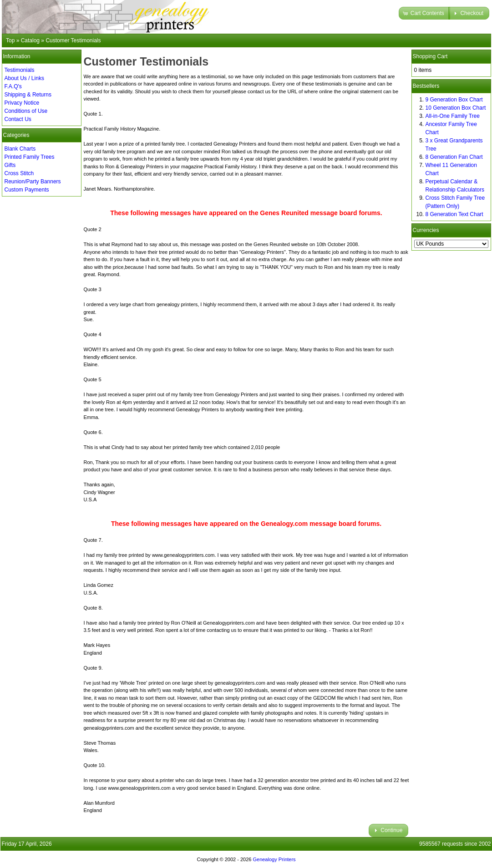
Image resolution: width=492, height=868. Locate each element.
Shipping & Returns (28, 95)
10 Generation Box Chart (456, 108)
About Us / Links (24, 78)
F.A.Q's (13, 86)
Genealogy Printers (274, 859)
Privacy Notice (22, 103)
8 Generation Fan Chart (454, 157)
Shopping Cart (430, 56)
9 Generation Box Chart (454, 100)
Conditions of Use (26, 111)
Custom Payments (27, 190)
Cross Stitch (19, 173)
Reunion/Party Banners (33, 182)
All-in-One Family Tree (453, 116)
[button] (424, 13)
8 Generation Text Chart (454, 214)
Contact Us (18, 119)
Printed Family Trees (30, 157)
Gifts (10, 165)
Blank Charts (20, 149)
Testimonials (20, 70)
